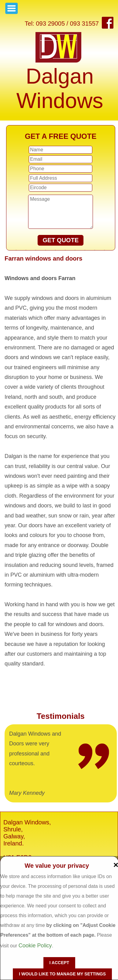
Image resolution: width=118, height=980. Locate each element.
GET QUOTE (61, 240)
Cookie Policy (35, 946)
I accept (59, 963)
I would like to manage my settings (62, 974)
